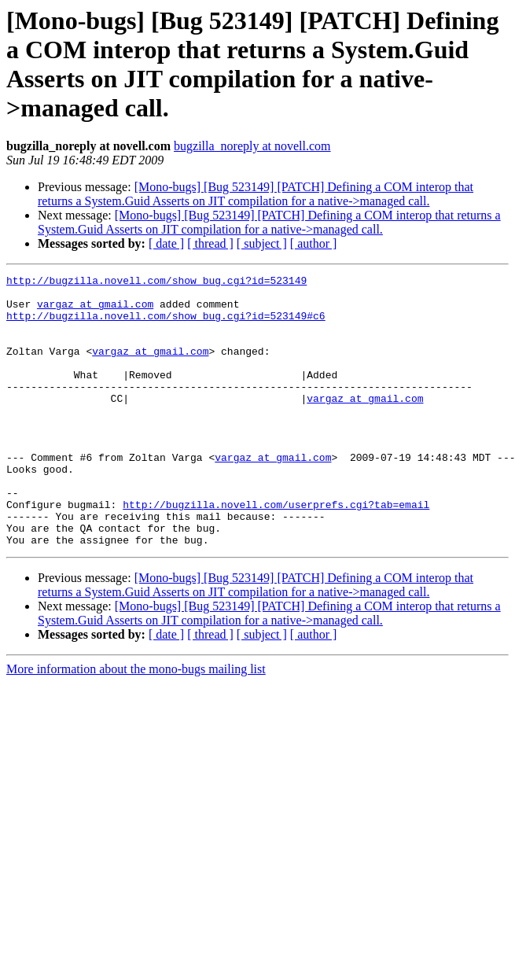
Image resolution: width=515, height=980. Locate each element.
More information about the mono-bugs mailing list (136, 723)
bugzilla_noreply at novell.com (252, 146)
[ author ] (314, 243)
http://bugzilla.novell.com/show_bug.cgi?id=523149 (156, 282)
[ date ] (166, 243)
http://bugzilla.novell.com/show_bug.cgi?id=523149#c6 (166, 325)
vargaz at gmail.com (95, 311)
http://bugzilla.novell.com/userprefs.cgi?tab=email (276, 551)
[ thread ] (210, 243)
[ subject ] (262, 243)
